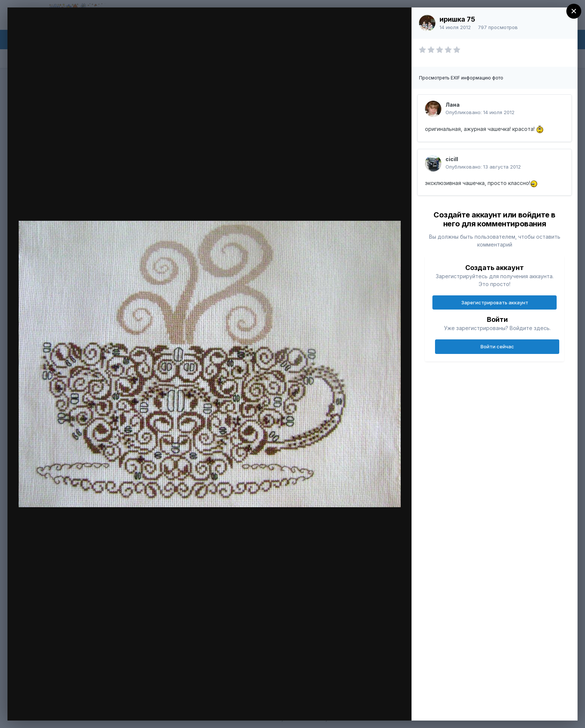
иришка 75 (457, 19)
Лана (453, 105)
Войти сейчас (497, 346)
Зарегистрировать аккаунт (495, 302)
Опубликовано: (480, 112)
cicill (452, 159)
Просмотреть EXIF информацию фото (461, 78)
